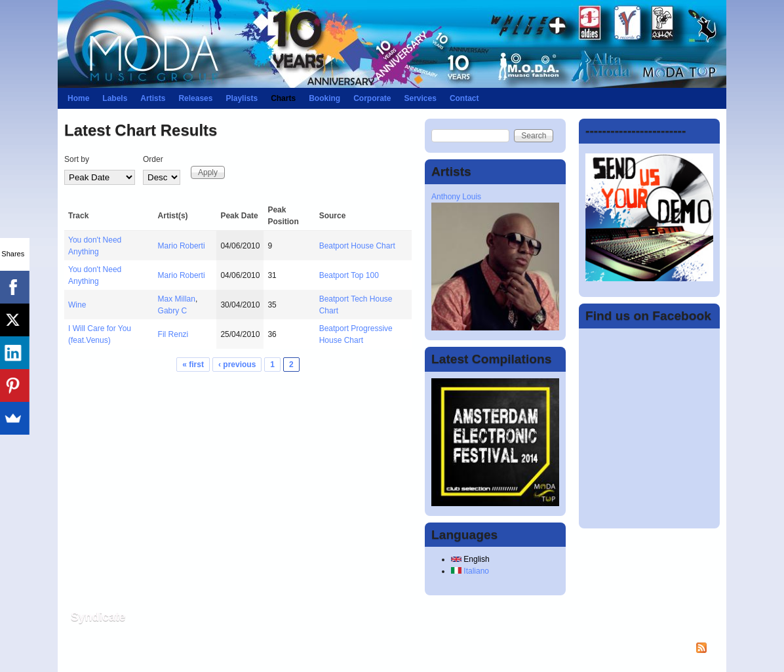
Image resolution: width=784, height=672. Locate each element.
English (470, 559)
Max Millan (177, 299)
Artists (153, 98)
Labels (115, 98)
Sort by (77, 159)
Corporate (372, 98)
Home (78, 98)
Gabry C (173, 311)
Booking (324, 98)
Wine (77, 305)
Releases (195, 98)
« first (193, 365)
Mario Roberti (182, 246)
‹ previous (237, 365)
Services (420, 98)
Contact (464, 98)
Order (153, 159)
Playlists (242, 98)
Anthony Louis (456, 197)
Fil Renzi (173, 334)
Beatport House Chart (357, 246)
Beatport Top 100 (349, 275)
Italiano (470, 571)
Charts (283, 98)
